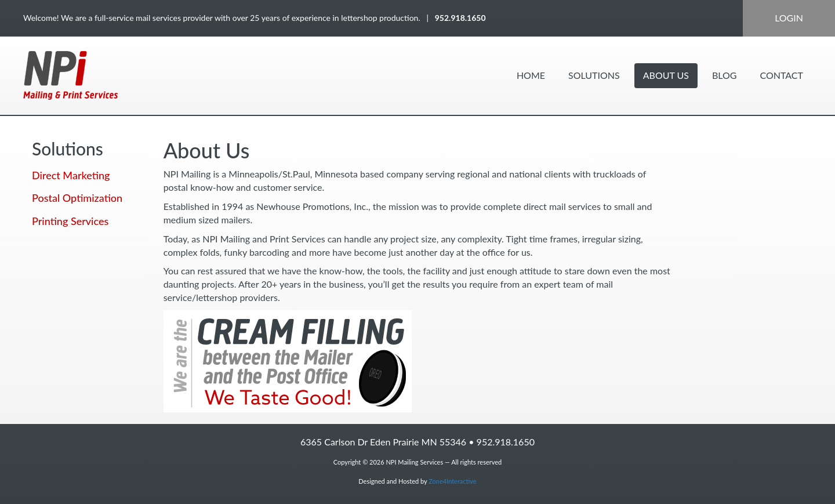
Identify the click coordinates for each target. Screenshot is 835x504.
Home (531, 75)
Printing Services (70, 221)
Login (789, 18)
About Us (666, 75)
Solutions (594, 75)
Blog (725, 75)
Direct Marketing (71, 175)
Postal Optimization (77, 198)
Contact (782, 75)
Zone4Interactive (452, 481)
